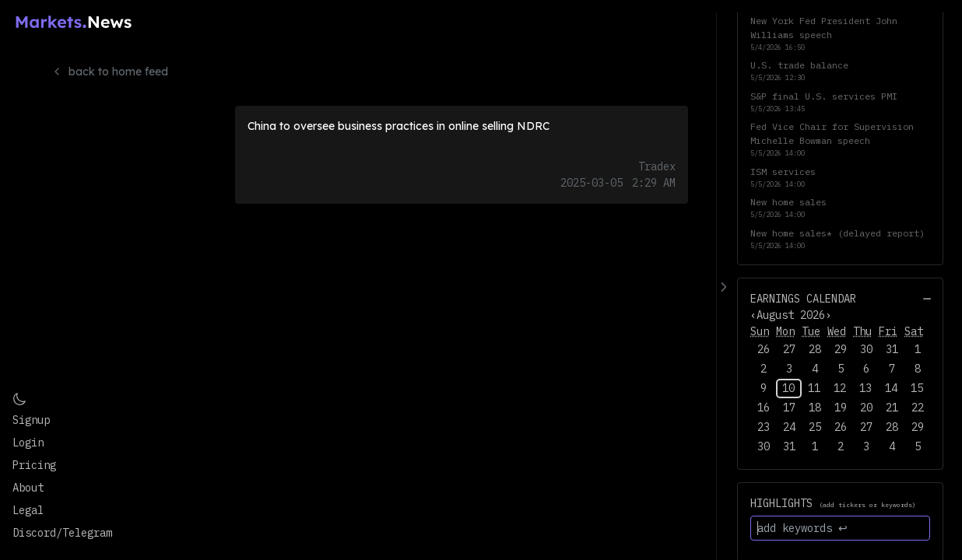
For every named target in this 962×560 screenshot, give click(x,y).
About (28, 488)
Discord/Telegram (62, 533)
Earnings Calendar (803, 299)
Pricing (34, 465)
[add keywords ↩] (840, 528)
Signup (31, 420)
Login (28, 443)
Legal (28, 510)
